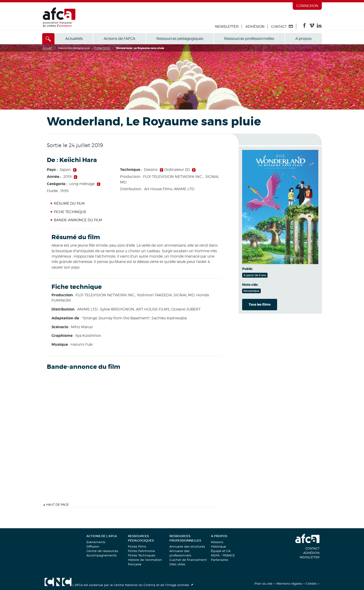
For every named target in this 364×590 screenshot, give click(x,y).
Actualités (74, 39)
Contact (312, 548)
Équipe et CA (221, 551)
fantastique (251, 291)
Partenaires (220, 560)
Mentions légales (289, 583)
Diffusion (93, 546)
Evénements (96, 542)
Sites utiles (177, 564)
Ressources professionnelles (249, 39)
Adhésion (255, 27)
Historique (218, 546)
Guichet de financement (188, 560)
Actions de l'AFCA (119, 39)
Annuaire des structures (187, 546)
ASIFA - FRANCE (223, 555)
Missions (217, 542)
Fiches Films (137, 546)
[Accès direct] (48, 39)
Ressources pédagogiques (180, 39)
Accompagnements (101, 555)
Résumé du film (67, 204)
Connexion (307, 6)
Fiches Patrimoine (141, 551)
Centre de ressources (102, 551)
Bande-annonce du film (76, 220)
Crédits (311, 583)
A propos (303, 39)
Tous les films (260, 304)
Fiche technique (68, 212)
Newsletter (227, 27)
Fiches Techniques (142, 555)
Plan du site (263, 583)
